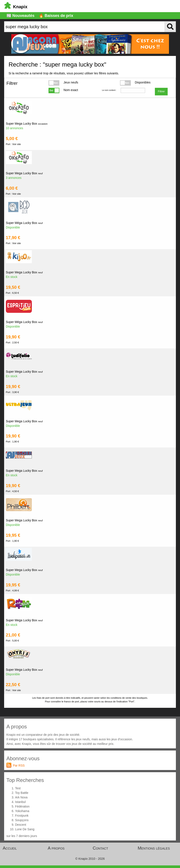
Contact (100, 848)
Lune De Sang (25, 829)
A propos (56, 848)
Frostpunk (22, 816)
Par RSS (19, 765)
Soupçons (22, 820)
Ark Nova (21, 797)
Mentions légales (154, 848)
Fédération (22, 806)
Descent (20, 825)
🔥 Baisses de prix (56, 16)
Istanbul (20, 802)
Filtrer (161, 91)
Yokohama (22, 811)
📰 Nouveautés (20, 16)
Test (18, 788)
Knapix (16, 7)
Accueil (10, 848)
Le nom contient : (109, 90)
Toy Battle (22, 793)
